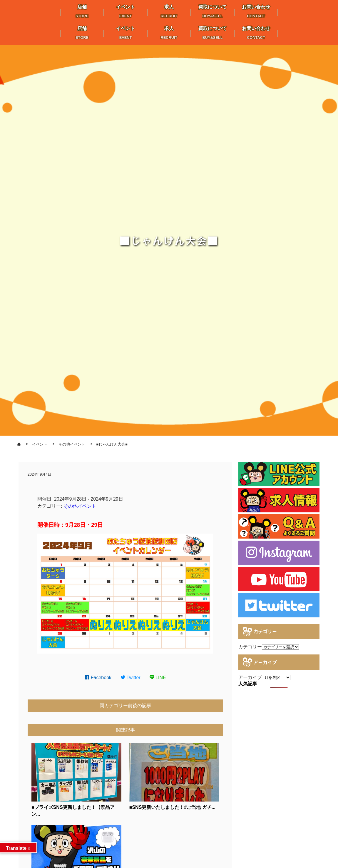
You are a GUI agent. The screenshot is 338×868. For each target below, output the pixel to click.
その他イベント (80, 506)
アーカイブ (250, 677)
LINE (158, 678)
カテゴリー (250, 647)
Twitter (130, 678)
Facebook (98, 678)
